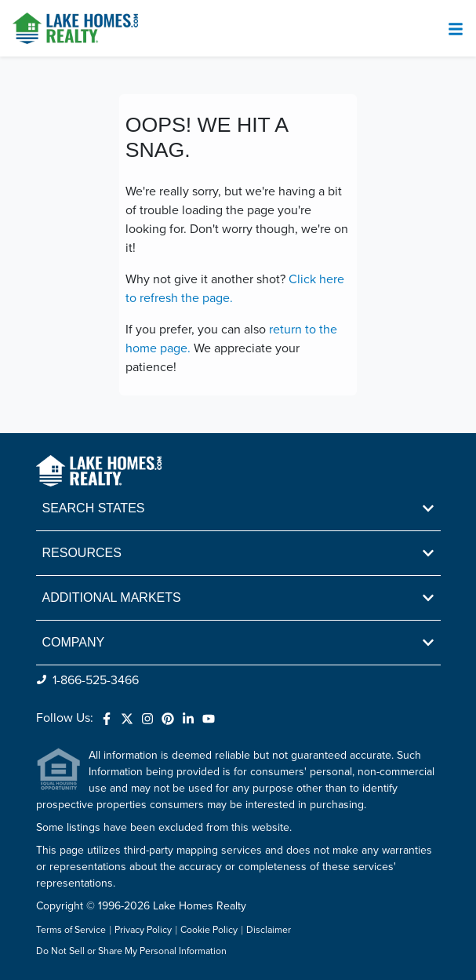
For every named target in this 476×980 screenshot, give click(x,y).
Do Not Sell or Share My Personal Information (131, 952)
